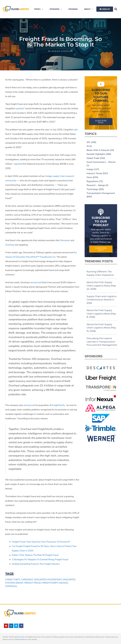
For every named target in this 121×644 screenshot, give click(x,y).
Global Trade (93, 158)
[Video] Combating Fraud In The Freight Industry (36, 564)
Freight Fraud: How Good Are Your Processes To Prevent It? (41, 542)
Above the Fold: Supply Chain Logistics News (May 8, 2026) (101, 314)
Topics (39, 9)
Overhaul (10, 245)
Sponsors (56, 9)
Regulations (93, 181)
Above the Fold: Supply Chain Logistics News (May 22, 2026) (101, 286)
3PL (89, 142)
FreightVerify (58, 405)
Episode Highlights (96, 154)
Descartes (65, 240)
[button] (116, 9)
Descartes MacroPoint (48, 580)
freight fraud (33, 583)
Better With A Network (98, 150)
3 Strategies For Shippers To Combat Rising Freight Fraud (40, 559)
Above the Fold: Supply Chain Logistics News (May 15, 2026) (101, 328)
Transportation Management (101, 193)
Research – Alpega (96, 185)
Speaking (73, 9)
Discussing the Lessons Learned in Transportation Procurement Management (102, 342)
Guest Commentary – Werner (101, 162)
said (75, 130)
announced (36, 282)
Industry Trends (94, 173)
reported (19, 108)
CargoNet (27, 580)
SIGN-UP (106, 9)
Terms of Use (20, 639)
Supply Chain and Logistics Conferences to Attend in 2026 (102, 300)
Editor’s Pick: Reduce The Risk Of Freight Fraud (35, 555)
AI (88, 146)
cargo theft (13, 580)
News (89, 177)
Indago (63, 583)
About (89, 9)
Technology (92, 189)
